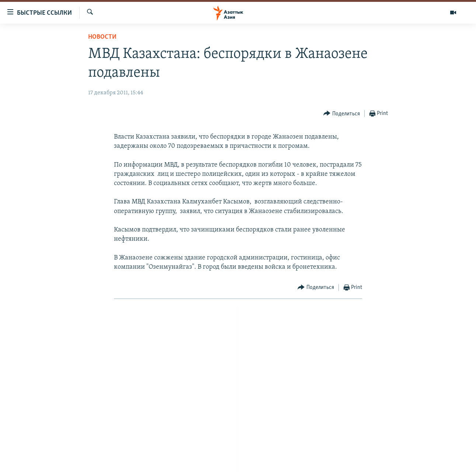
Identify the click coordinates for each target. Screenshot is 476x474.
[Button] (342, 114)
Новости (102, 37)
